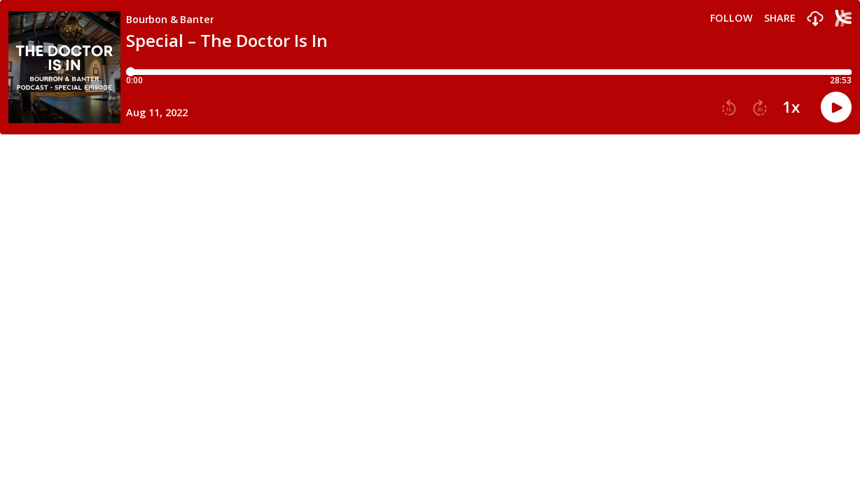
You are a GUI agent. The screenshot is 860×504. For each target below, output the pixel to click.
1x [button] (791, 107)
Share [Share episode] (780, 18)
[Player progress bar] (489, 72)
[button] (815, 19)
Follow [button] (731, 18)
